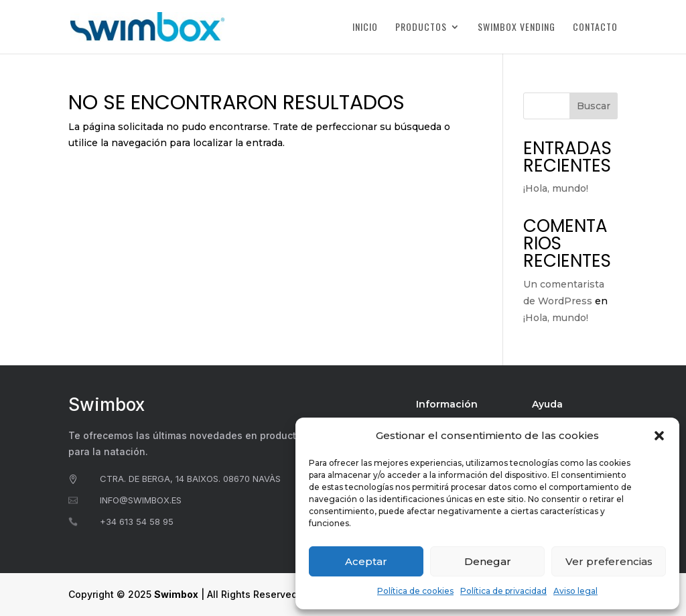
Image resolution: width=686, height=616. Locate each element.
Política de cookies (415, 591)
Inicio (365, 28)
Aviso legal (575, 591)
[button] (659, 436)
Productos (421, 28)
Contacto (595, 28)
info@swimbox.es (141, 500)
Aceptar (366, 561)
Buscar (594, 106)
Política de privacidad (503, 591)
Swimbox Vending (517, 28)
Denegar (488, 561)
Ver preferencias (609, 561)
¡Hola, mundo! (556, 188)
